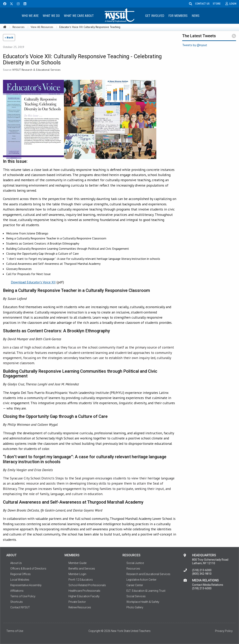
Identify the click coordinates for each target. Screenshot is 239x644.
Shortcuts (17, 602)
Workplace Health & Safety (143, 602)
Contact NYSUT (20, 607)
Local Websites (20, 580)
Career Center (135, 585)
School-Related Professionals (87, 585)
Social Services (136, 596)
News (196, 16)
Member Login (77, 574)
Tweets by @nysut (195, 45)
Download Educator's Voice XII (33, 282)
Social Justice (135, 563)
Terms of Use (15, 631)
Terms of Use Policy (23, 596)
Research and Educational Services (148, 574)
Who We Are (30, 16)
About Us (16, 563)
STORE (217, 4)
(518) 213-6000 (202, 570)
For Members (178, 16)
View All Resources (42, 27)
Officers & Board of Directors (28, 569)
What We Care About (79, 16)
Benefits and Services (82, 569)
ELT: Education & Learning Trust (146, 591)
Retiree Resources (80, 607)
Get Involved (155, 16)
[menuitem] (30, 16)
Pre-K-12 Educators (81, 580)
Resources (18, 27)
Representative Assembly (26, 585)
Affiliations (17, 591)
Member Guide (77, 563)
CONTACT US (203, 4)
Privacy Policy (224, 631)
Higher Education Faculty (84, 596)
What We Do (51, 16)
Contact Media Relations (208, 585)
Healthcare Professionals (84, 591)
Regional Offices (20, 574)
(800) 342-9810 (202, 574)
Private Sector (77, 602)
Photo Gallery (135, 607)
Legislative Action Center (141, 580)
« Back (9, 37)
